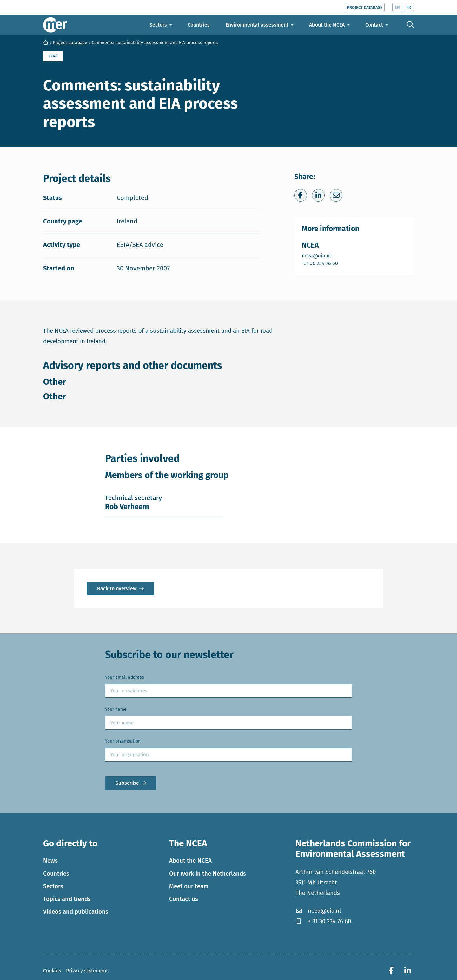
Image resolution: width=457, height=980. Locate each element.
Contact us (184, 899)
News (50, 861)
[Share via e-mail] (336, 195)
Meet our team (189, 886)
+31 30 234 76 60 (320, 263)
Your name (116, 709)
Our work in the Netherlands (208, 874)
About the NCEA (190, 861)
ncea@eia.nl (320, 255)
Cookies (52, 971)
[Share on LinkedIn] (318, 195)
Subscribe (127, 783)
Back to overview (117, 588)
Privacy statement (87, 971)
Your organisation (123, 741)
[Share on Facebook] (301, 195)
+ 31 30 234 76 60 (323, 921)
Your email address (125, 677)
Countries (56, 874)
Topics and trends (67, 899)
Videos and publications (76, 912)
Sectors (53, 886)
